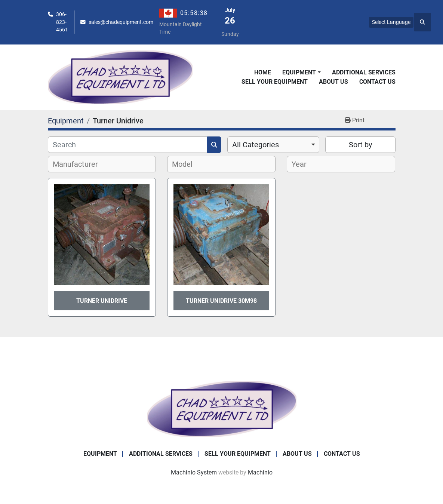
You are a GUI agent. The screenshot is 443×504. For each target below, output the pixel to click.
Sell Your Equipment (275, 82)
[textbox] (79, 164)
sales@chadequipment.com (121, 22)
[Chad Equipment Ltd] (222, 408)
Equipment (299, 72)
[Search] (127, 145)
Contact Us (377, 82)
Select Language (391, 22)
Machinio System (194, 472)
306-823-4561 (62, 22)
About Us (333, 82)
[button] (301, 73)
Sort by (360, 145)
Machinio (260, 472)
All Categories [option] (256, 145)
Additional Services (364, 72)
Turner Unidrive (102, 301)
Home (263, 72)
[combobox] (273, 145)
